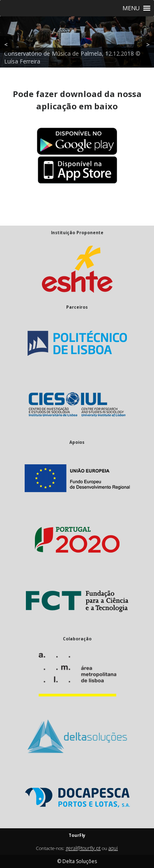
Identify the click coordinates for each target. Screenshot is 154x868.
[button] (131, 8)
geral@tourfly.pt (83, 848)
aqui (113, 848)
